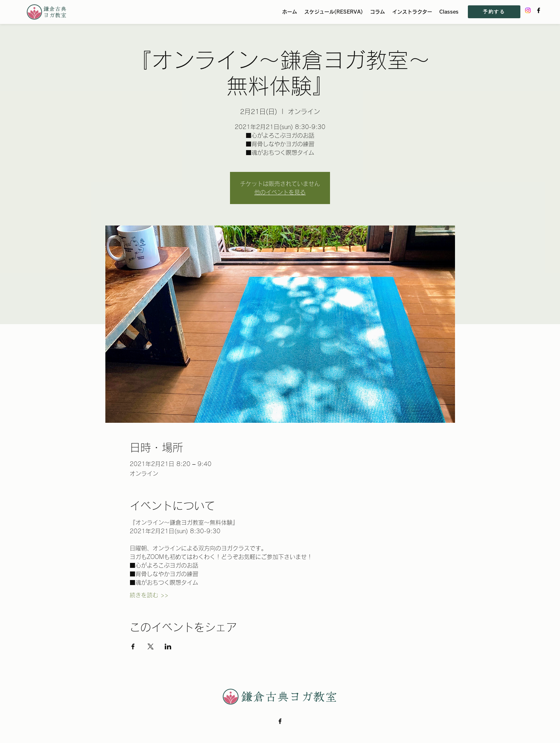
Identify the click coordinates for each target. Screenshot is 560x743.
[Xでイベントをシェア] (151, 647)
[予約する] (494, 12)
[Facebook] (539, 10)
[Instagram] (528, 10)
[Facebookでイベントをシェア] (133, 647)
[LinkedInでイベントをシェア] (168, 647)
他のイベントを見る (280, 192)
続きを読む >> (149, 595)
